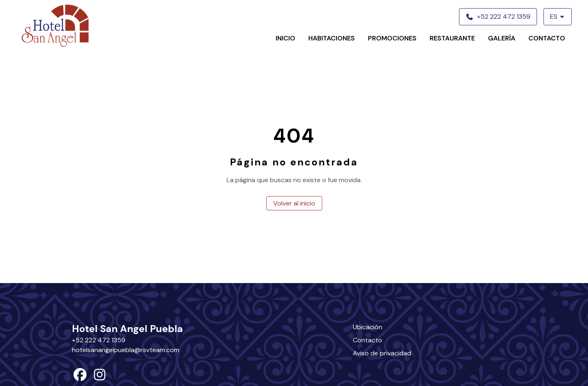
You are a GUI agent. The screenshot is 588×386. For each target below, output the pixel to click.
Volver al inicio (294, 203)
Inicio (285, 38)
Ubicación (367, 327)
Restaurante (452, 38)
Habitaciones (332, 38)
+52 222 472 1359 (99, 340)
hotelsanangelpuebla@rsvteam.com (126, 350)
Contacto (547, 38)
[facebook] (80, 377)
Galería (502, 38)
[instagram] (100, 377)
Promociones (392, 38)
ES (558, 17)
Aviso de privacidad (382, 353)
